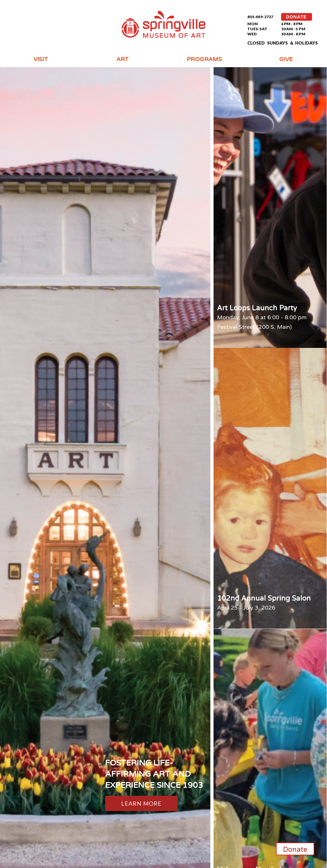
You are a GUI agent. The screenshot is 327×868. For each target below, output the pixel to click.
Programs (204, 59)
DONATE (297, 17)
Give (286, 59)
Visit (41, 59)
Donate (295, 850)
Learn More (141, 803)
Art (123, 59)
